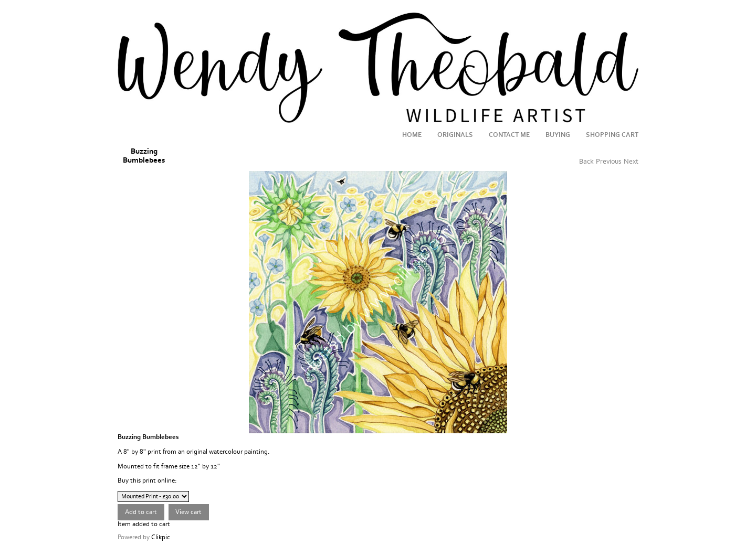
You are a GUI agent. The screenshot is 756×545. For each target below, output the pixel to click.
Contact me (509, 135)
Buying (558, 135)
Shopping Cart (612, 135)
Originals (455, 135)
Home (412, 135)
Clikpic (161, 537)
